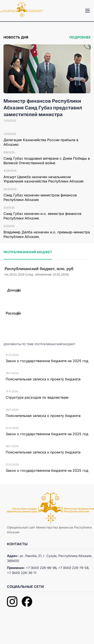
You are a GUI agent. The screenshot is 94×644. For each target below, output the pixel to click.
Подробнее (80, 37)
